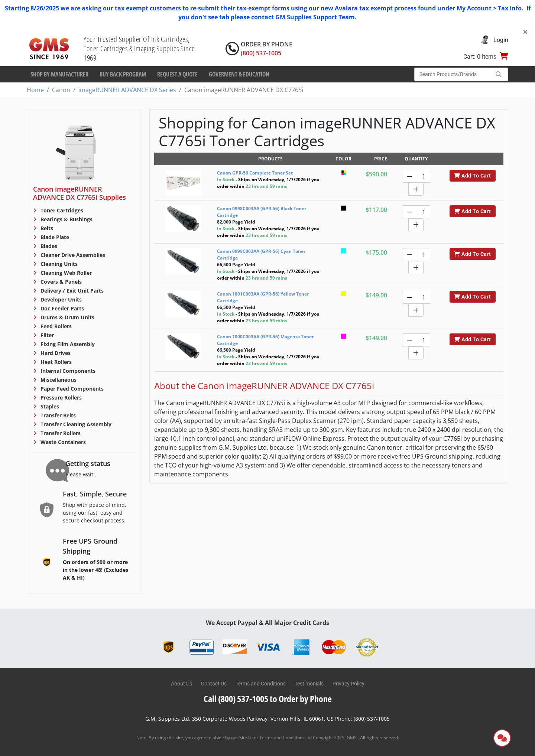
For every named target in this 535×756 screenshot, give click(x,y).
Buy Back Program (123, 74)
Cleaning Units (58, 264)
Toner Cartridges (61, 210)
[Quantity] (424, 176)
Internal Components (67, 371)
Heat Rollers (55, 362)
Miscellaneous (58, 380)
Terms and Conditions (261, 684)
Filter (46, 335)
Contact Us (214, 684)
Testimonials (309, 684)
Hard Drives (55, 353)
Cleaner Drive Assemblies (72, 255)
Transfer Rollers (60, 433)
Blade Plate (54, 237)
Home (35, 90)
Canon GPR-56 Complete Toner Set (255, 173)
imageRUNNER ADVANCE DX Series (127, 90)
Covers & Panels (60, 282)
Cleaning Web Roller (65, 273)
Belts (46, 228)
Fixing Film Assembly (67, 344)
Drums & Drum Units (67, 317)
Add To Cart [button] (472, 176)
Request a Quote (177, 74)
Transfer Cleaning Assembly (75, 424)
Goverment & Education (239, 74)
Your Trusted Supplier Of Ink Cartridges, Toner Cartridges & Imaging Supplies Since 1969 (139, 48)
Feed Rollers (55, 326)
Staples (49, 406)
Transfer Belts (57, 415)
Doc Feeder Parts (61, 308)
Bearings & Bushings (66, 219)
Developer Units (60, 299)
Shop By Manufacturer (59, 74)
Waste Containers (62, 442)
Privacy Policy (348, 684)
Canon (61, 90)
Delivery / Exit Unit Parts (71, 291)
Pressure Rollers (60, 397)
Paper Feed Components (71, 389)
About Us (181, 684)
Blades (48, 246)
